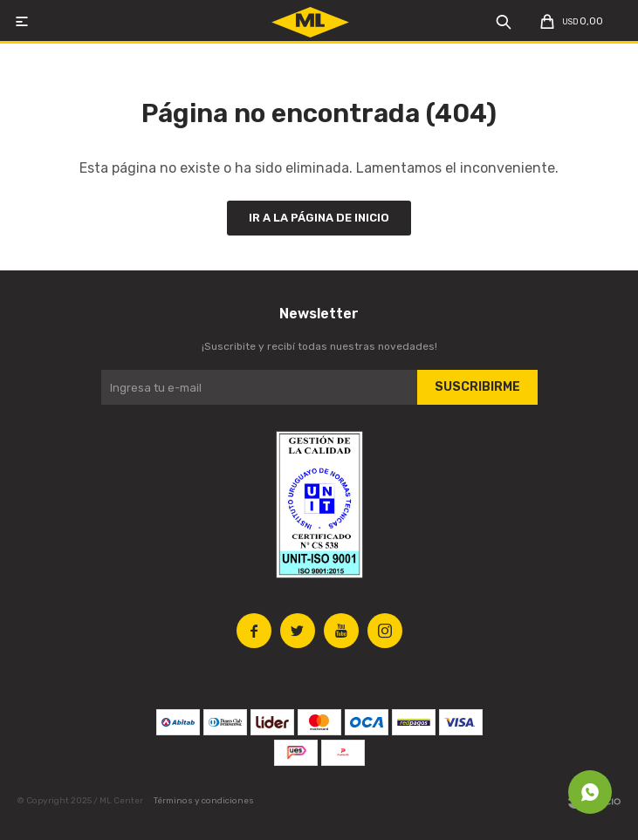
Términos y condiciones (204, 801)
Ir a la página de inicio (319, 218)
